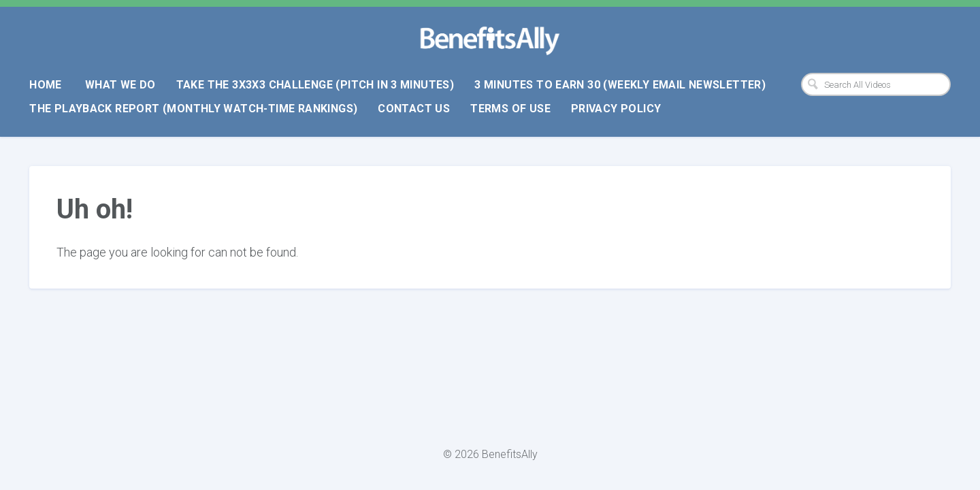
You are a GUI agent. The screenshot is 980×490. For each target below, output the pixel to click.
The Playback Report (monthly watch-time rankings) (193, 109)
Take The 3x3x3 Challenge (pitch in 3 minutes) (315, 85)
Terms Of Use (510, 109)
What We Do (120, 85)
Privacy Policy (616, 109)
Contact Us (414, 109)
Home (46, 85)
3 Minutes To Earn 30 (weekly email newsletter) (620, 85)
